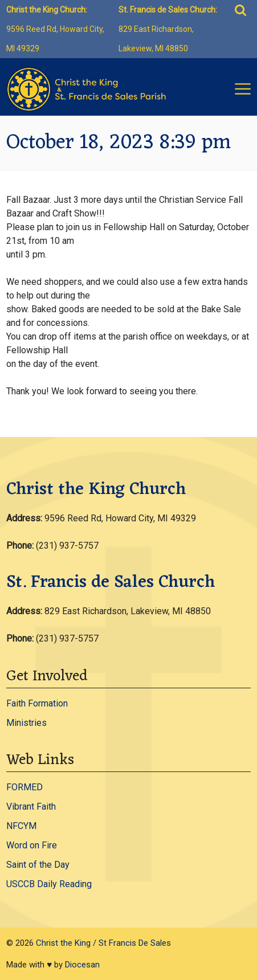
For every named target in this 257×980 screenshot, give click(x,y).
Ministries (26, 723)
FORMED (25, 787)
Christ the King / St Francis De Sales (103, 943)
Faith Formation (37, 703)
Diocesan (82, 965)
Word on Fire (32, 845)
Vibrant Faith (31, 807)
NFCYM (21, 826)
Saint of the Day (38, 865)
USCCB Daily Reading (49, 884)
